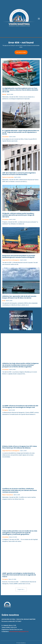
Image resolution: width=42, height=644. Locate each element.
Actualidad (5, 137)
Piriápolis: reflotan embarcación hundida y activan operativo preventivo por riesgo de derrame (18, 215)
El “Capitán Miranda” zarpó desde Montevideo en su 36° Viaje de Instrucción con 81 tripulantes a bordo (21, 132)
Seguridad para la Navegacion (11, 260)
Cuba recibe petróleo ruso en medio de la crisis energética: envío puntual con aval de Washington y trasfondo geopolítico (20, 533)
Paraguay (5, 410)
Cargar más (21, 589)
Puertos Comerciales (8, 177)
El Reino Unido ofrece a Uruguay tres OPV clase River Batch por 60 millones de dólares (20, 447)
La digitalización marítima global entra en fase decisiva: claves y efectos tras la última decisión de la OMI (20, 90)
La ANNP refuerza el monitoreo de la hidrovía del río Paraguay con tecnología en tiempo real (20, 407)
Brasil (4, 301)
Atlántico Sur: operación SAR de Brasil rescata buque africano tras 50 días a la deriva (19, 297)
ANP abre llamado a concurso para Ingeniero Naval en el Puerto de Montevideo (19, 174)
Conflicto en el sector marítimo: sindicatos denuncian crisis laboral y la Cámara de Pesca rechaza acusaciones (20, 490)
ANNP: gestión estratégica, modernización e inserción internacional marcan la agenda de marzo (19, 575)
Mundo (4, 94)
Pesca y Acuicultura (8, 495)
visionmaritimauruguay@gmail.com (19, 632)
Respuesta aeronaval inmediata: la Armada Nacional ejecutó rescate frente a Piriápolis (19, 256)
